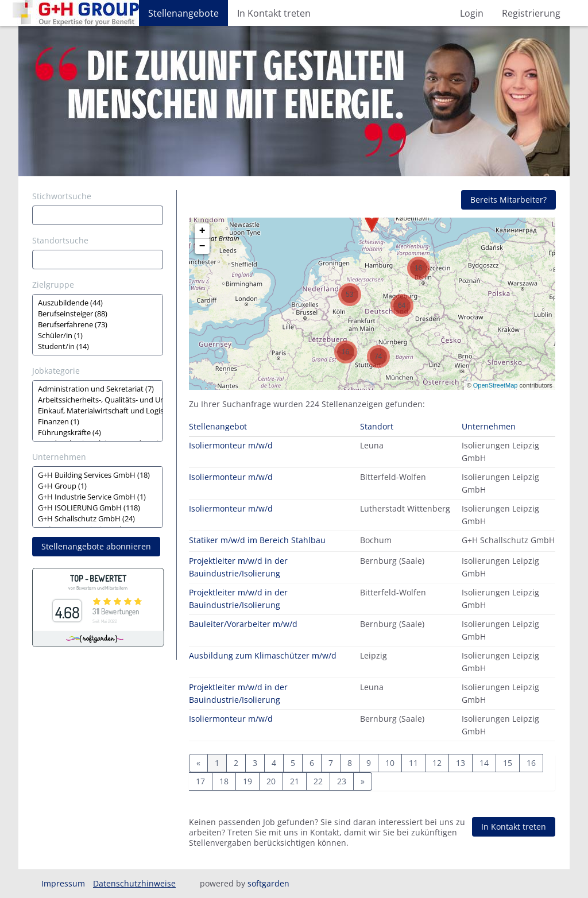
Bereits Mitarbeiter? (508, 200)
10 (390, 763)
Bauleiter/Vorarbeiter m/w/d (243, 624)
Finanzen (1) (98, 422)
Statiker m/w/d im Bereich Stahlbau (257, 540)
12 (437, 763)
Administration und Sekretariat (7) (98, 389)
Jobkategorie (56, 371)
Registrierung (531, 13)
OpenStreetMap (496, 385)
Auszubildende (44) (98, 303)
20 (271, 781)
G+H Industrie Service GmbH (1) (98, 497)
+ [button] (202, 231)
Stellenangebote (183, 13)
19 (247, 781)
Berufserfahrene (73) (98, 325)
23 (342, 781)
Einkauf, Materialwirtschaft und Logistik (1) (98, 411)
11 (413, 763)
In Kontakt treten (274, 13)
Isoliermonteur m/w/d (231, 445)
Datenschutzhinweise (134, 883)
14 (484, 763)
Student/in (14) (98, 347)
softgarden (268, 883)
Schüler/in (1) (98, 336)
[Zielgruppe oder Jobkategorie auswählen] (98, 325)
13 (461, 763)
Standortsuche (60, 240)
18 (224, 781)
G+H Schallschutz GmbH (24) (98, 519)
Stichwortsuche (62, 196)
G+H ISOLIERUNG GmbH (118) (98, 508)
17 (200, 781)
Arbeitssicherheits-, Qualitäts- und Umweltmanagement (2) (98, 400)
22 (318, 781)
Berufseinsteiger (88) (98, 314)
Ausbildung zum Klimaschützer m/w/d (263, 655)
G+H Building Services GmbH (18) (98, 475)
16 (531, 763)
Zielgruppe (53, 285)
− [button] (202, 246)
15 (508, 763)
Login (472, 13)
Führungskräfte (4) (98, 433)
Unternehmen (59, 457)
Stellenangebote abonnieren (96, 546)
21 (295, 781)
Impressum (63, 883)
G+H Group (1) (98, 486)
